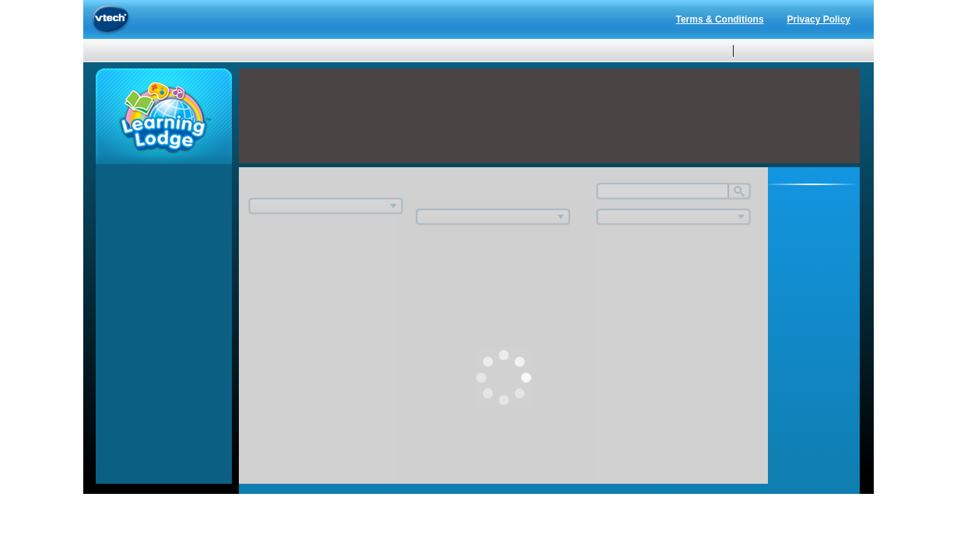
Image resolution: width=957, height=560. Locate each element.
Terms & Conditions (719, 19)
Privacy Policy (819, 19)
